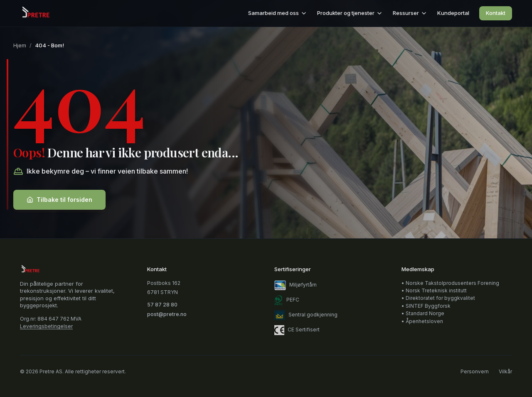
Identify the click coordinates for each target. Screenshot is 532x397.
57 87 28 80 (162, 305)
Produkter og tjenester (350, 13)
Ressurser (410, 13)
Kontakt (496, 13)
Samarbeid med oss (278, 13)
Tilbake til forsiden (59, 200)
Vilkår (505, 372)
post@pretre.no (167, 314)
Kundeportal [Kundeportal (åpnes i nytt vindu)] (453, 13)
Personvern (475, 372)
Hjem (20, 45)
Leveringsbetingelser (46, 326)
